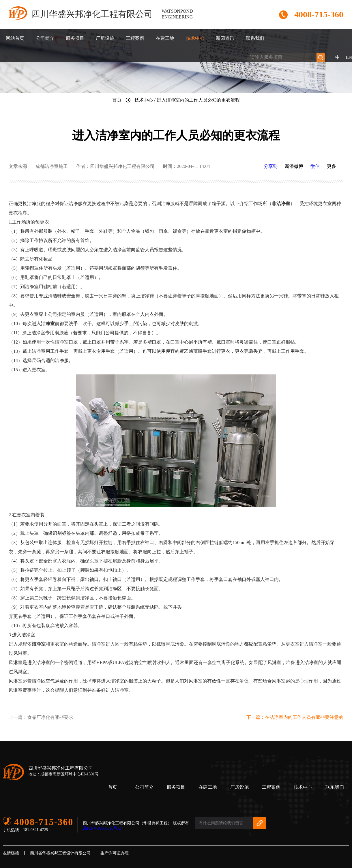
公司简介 (45, 38)
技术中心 (195, 38)
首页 (113, 787)
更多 (332, 166)
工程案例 (135, 38)
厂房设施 (105, 38)
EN (349, 57)
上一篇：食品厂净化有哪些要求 (41, 717)
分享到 (271, 166)
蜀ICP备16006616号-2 (102, 828)
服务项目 (75, 38)
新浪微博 (294, 166)
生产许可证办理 (115, 853)
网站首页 (15, 38)
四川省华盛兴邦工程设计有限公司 (60, 853)
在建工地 (165, 38)
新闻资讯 (225, 38)
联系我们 (255, 38)
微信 (315, 166)
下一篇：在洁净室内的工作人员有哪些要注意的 (295, 717)
